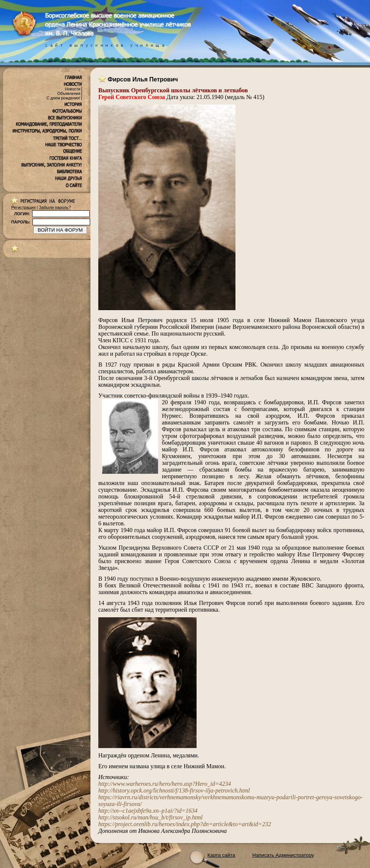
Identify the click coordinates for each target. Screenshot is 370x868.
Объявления (69, 93)
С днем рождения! (63, 98)
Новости (73, 89)
